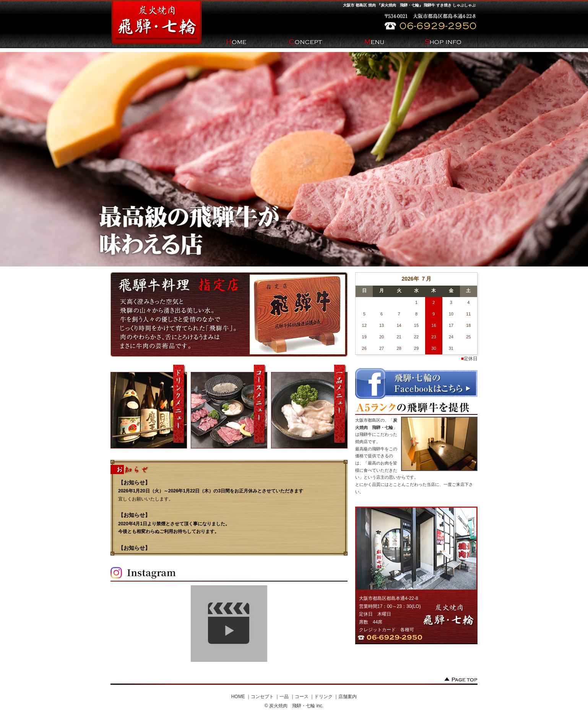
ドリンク (323, 697)
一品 (284, 697)
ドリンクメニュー (149, 406)
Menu (374, 43)
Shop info (443, 43)
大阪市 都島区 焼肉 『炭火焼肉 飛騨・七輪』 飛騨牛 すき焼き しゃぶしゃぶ (409, 5)
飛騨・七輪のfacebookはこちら (416, 383)
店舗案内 (348, 697)
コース (302, 697)
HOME (237, 43)
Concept (305, 43)
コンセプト (262, 697)
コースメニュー (229, 406)
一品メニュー (309, 406)
